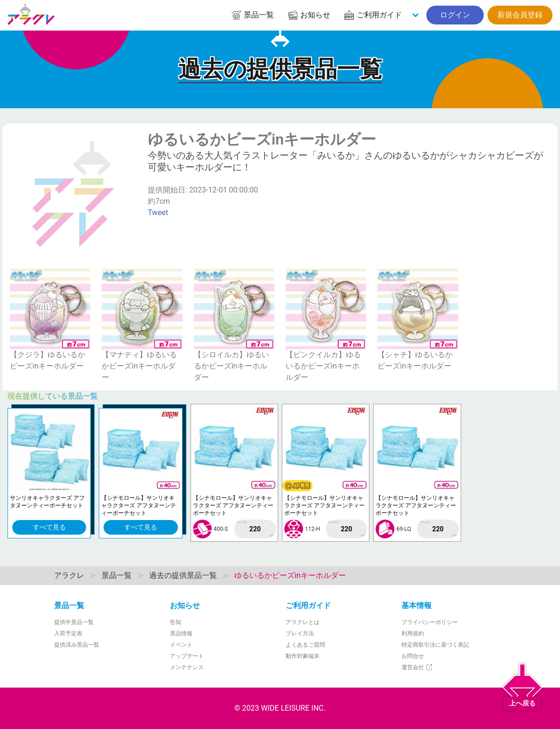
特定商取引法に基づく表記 (435, 645)
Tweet (158, 212)
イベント (181, 645)
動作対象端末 (303, 656)
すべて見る (49, 527)
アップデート (187, 656)
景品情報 (181, 633)
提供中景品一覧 (74, 622)
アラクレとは (303, 622)
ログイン (455, 15)
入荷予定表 (68, 633)
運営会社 (417, 667)
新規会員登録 (520, 15)
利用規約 (413, 633)
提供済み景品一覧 (77, 645)
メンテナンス (187, 667)
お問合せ (413, 656)
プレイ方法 (300, 633)
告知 (176, 622)
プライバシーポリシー (430, 622)
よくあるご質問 (305, 645)
